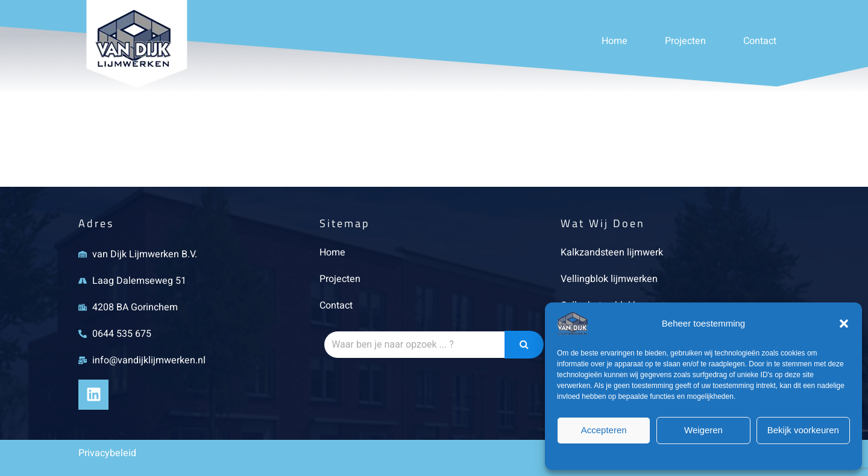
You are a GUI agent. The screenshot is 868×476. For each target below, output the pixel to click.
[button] (844, 324)
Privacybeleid (703, 456)
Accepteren (604, 430)
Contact (760, 41)
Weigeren (703, 430)
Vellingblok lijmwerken (609, 279)
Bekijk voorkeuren (803, 430)
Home (615, 41)
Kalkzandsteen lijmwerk (612, 252)
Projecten (685, 41)
